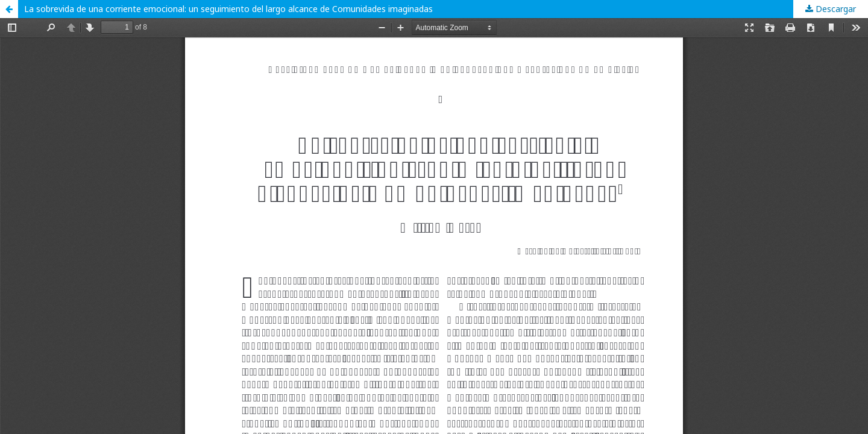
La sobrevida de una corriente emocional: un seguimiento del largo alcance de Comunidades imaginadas (228, 9)
